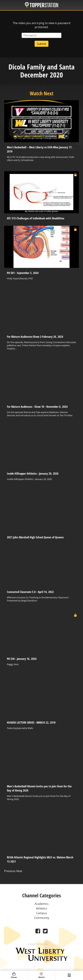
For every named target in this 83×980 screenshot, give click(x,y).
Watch (41, 975)
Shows (14, 975)
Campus (41, 913)
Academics (42, 904)
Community (41, 918)
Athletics (42, 908)
